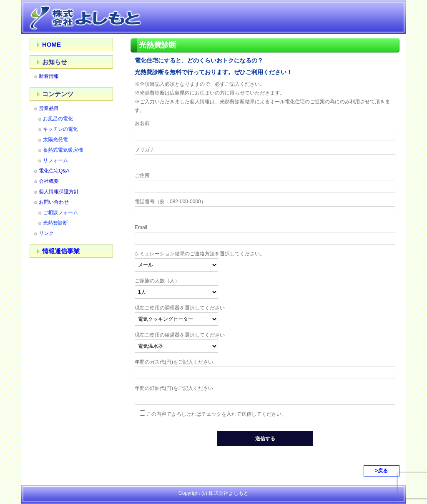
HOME (51, 44)
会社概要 (49, 181)
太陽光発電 (55, 140)
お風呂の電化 (58, 119)
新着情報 (49, 76)
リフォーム (55, 160)
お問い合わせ (54, 202)
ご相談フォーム (60, 212)
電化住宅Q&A (54, 171)
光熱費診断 (55, 223)
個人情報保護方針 (59, 192)
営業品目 (49, 108)
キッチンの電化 (60, 129)
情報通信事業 (61, 251)
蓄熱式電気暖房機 (63, 150)
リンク (46, 233)
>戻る (381, 471)
